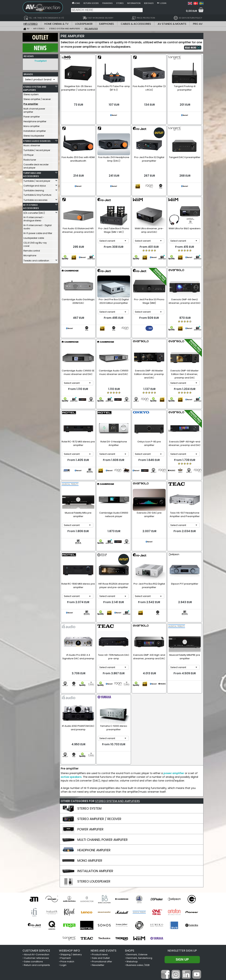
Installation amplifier (35, 130)
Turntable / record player (37, 149)
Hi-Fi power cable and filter (38, 232)
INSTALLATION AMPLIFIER (95, 812)
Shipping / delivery (71, 895)
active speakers (71, 718)
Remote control (32, 250)
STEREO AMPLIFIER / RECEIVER (99, 760)
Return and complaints (37, 906)
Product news (100, 895)
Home (77, 3)
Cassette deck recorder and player (36, 165)
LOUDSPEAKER (84, 24)
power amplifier (174, 714)
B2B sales (149, 3)
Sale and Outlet (101, 899)
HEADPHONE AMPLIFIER (94, 791)
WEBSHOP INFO (69, 892)
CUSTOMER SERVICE (36, 892)
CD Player (29, 154)
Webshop (132, 903)
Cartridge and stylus (35, 185)
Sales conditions (33, 903)
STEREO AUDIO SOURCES (37, 140)
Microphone (30, 255)
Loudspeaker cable (34, 237)
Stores (120, 3)
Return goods (91, 3)
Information (134, 3)
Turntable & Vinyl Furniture (37, 194)
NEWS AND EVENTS (103, 892)
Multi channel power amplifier (34, 109)
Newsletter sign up (182, 892)
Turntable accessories (35, 199)
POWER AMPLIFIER (90, 770)
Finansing (107, 3)
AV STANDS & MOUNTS (172, 24)
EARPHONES (107, 24)
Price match (67, 903)
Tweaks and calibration (36, 260)
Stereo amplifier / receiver (37, 98)
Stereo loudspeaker (34, 135)
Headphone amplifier (35, 121)
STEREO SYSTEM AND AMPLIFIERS (35, 88)
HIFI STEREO (31, 24)
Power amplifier (32, 116)
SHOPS (130, 892)
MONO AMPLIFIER (90, 802)
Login (163, 3)
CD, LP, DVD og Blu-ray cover (35, 243)
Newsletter (98, 906)
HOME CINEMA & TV (56, 24)
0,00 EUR (191, 11)
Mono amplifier (32, 125)
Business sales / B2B (138, 906)
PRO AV (198, 24)
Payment (66, 899)
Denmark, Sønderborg (139, 899)
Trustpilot (41, 61)
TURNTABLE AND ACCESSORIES (32, 174)
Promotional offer (102, 903)
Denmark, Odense (137, 895)
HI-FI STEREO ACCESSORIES (31, 206)
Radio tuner (30, 159)
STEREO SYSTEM (89, 749)
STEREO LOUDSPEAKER (94, 822)
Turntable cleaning (34, 190)
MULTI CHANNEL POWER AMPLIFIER (102, 781)
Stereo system (31, 94)
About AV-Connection (37, 895)
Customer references (36, 899)
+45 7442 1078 (160, 958)
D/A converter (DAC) (34, 212)
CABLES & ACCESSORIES (136, 24)
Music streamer (32, 145)
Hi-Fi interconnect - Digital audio (38, 226)
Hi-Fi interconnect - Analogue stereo (34, 218)
